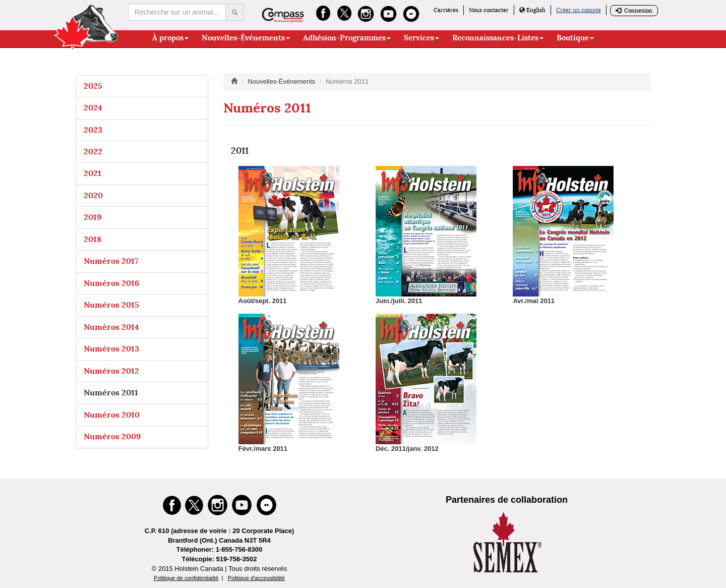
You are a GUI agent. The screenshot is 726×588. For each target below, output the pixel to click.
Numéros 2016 (111, 283)
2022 (93, 152)
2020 (93, 195)
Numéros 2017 (111, 261)
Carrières (446, 10)
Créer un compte (579, 10)
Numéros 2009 (112, 436)
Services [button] (421, 38)
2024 (93, 108)
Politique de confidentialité (186, 578)
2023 (93, 130)
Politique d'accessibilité (256, 578)
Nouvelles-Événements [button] (246, 38)
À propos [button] (170, 38)
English (532, 10)
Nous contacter (489, 10)
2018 (93, 239)
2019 (93, 217)
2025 (93, 86)
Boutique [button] (575, 38)
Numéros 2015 (111, 305)
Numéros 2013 (111, 349)
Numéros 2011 (111, 393)
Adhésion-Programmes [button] (347, 38)
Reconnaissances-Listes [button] (498, 38)
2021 (93, 173)
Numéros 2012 (111, 371)
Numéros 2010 (112, 415)
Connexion (634, 11)
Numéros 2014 (111, 327)
